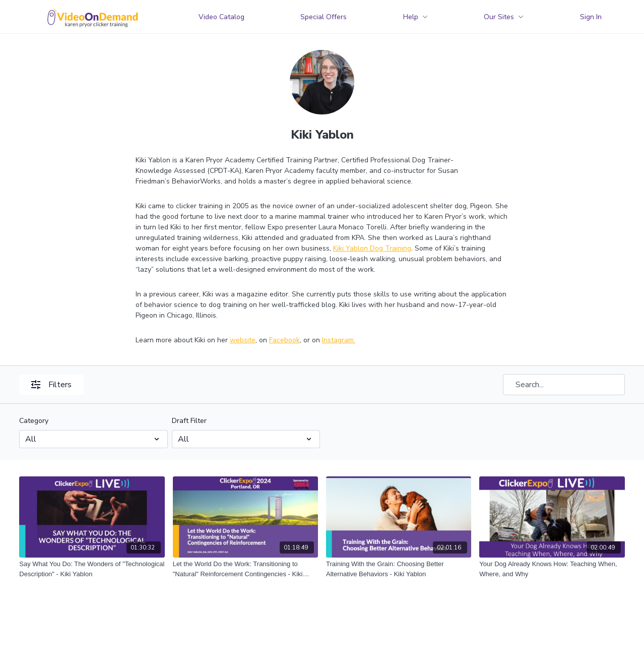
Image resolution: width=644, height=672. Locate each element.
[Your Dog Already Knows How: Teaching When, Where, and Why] (552, 569)
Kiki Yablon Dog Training (372, 248)
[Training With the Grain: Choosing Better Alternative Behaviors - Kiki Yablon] (399, 569)
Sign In (591, 17)
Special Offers (324, 17)
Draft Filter (189, 421)
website (243, 340)
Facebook (284, 340)
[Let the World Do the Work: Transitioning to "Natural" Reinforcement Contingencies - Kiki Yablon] (245, 569)
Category (34, 421)
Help (415, 17)
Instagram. (339, 340)
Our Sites (504, 17)
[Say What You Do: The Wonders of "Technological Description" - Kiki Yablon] (92, 569)
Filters (51, 385)
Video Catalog (221, 17)
